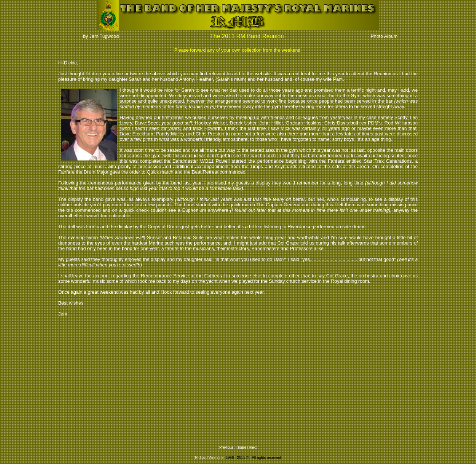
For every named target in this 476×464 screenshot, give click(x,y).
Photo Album (384, 36)
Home (241, 447)
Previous (227, 447)
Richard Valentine (209, 458)
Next (253, 447)
